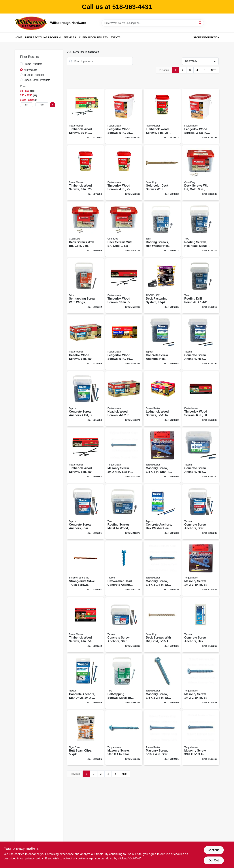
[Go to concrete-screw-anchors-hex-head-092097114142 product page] (201, 625)
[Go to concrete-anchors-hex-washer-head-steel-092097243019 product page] (162, 512)
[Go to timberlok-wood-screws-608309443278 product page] (124, 286)
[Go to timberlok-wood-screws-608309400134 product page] (85, 116)
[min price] (27, 105)
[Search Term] (153, 23)
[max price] (42, 105)
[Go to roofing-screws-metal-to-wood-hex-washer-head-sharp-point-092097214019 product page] (124, 512)
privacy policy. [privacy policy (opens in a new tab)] (34, 858)
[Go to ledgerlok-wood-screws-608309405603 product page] (201, 116)
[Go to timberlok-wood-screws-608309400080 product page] (162, 116)
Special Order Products (37, 80)
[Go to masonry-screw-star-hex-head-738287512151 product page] (162, 681)
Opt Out (214, 860)
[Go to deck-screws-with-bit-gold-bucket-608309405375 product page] (201, 173)
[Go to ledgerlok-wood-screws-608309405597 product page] (124, 342)
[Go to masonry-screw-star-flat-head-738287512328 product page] (162, 455)
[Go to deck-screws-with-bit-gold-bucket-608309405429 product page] (124, 229)
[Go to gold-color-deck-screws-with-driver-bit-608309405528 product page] (162, 173)
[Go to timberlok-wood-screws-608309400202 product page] (124, 173)
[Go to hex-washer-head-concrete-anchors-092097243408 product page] (124, 568)
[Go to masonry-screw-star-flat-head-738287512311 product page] (201, 568)
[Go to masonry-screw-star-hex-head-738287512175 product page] (124, 455)
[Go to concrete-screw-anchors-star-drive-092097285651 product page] (201, 512)
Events (116, 37)
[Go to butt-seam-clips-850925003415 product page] (85, 738)
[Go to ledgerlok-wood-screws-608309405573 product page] (124, 116)
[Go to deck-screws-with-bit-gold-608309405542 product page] (162, 625)
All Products (31, 70)
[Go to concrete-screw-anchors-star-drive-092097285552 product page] (124, 625)
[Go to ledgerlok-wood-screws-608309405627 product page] (162, 399)
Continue (214, 850)
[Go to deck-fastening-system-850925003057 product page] (162, 286)
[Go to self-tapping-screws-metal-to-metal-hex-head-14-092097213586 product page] (124, 681)
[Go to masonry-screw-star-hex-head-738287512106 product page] (201, 738)
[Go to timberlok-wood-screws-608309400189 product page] (85, 625)
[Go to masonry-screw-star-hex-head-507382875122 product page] (124, 738)
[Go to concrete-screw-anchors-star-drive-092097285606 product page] (85, 512)
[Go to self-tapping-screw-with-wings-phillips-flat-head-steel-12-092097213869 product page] (85, 286)
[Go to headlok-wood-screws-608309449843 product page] (124, 399)
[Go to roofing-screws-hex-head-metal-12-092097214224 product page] (201, 229)
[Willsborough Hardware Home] (31, 23)
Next (214, 70)
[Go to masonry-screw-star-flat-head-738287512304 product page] (201, 681)
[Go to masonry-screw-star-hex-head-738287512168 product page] (162, 568)
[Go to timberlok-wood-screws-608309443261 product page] (85, 455)
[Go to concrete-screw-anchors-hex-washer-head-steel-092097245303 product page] (201, 342)
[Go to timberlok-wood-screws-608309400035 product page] (85, 173)
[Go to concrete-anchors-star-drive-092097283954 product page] (85, 681)
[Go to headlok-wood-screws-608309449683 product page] (85, 342)
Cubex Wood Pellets (93, 37)
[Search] (200, 23)
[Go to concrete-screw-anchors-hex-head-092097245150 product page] (201, 455)
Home (18, 37)
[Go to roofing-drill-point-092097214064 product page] (201, 286)
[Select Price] (52, 105)
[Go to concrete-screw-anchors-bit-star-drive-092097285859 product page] (85, 399)
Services (70, 37)
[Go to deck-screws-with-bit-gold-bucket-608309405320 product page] (85, 229)
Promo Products (33, 64)
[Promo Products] (21, 64)
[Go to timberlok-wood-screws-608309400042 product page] (201, 399)
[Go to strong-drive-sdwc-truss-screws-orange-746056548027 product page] (85, 568)
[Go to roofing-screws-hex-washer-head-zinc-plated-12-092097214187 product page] (162, 229)
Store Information (206, 37)
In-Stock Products (34, 75)
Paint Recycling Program (43, 37)
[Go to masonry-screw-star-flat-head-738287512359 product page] (162, 738)
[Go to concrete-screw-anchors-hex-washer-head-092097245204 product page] (162, 342)
